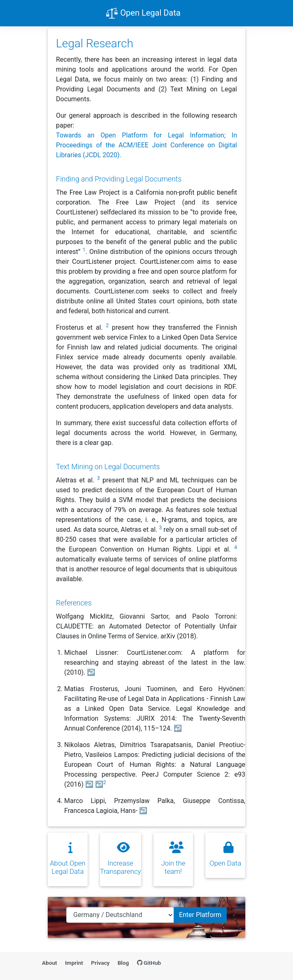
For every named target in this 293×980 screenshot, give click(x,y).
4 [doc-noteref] (236, 547)
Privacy (100, 963)
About (50, 963)
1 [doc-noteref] (84, 250)
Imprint (74, 963)
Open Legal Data (143, 14)
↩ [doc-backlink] (91, 672)
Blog (123, 963)
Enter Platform (200, 915)
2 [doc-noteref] (107, 326)
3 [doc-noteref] (99, 478)
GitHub (149, 963)
